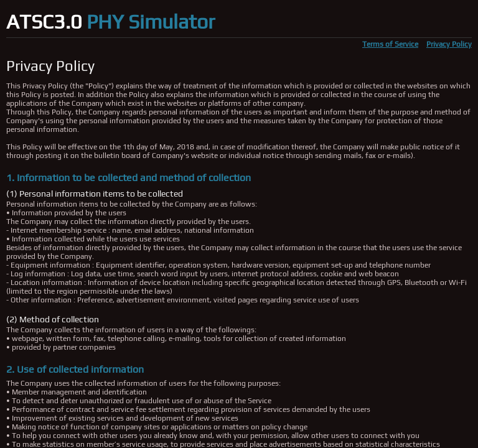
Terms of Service (390, 44)
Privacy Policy (449, 44)
